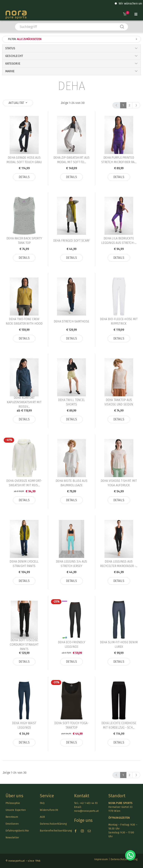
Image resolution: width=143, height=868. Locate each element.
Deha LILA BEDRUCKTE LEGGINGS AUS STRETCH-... (119, 241)
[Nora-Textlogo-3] (16, 12)
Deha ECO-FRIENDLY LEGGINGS (71, 645)
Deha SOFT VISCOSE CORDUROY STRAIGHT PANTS (24, 645)
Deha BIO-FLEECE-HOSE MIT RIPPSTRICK (119, 321)
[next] (136, 105)
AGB (42, 817)
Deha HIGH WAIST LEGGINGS (24, 725)
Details (24, 177)
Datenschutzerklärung (53, 824)
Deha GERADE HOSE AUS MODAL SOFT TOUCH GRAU (24, 160)
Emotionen (12, 824)
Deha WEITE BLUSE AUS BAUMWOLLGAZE (71, 483)
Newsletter (12, 838)
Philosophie (13, 803)
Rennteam (12, 817)
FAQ (42, 803)
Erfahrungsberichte (17, 831)
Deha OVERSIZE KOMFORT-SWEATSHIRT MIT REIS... (24, 483)
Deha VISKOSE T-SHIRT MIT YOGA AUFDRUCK (119, 483)
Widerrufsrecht (49, 810)
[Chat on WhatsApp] (130, 855)
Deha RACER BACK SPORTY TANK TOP (24, 241)
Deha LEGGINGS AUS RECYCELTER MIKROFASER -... (119, 564)
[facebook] (76, 831)
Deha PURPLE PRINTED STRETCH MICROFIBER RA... (119, 160)
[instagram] (82, 831)
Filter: (73, 39)
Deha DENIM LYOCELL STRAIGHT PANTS (24, 564)
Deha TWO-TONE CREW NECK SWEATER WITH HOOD (24, 321)
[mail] (89, 831)
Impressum (101, 859)
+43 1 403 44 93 (89, 803)
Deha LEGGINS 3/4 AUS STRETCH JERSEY (72, 564)
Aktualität (17, 103)
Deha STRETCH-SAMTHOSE (71, 321)
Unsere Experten (16, 810)
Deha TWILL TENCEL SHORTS (71, 402)
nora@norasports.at (86, 811)
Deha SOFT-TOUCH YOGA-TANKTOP (71, 725)
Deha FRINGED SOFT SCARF (72, 241)
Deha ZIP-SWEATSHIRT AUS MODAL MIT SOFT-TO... (72, 160)
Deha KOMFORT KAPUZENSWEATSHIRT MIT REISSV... (24, 402)
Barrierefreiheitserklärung (56, 831)
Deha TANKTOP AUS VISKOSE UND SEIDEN (119, 402)
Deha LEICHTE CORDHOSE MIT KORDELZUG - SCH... (119, 725)
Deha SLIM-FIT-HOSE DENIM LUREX (119, 645)
